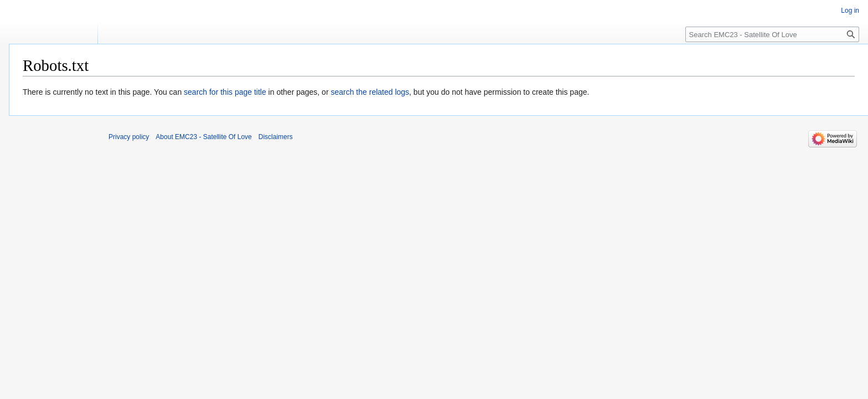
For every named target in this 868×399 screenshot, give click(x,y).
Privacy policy (129, 137)
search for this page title (225, 92)
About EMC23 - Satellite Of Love (203, 137)
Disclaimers (276, 137)
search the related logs (370, 92)
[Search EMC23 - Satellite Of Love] (772, 34)
